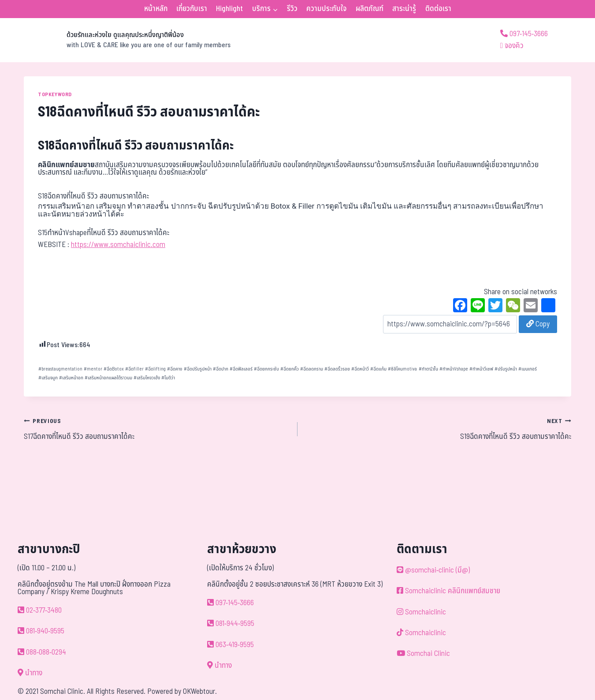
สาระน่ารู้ (404, 9)
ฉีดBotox (114, 369)
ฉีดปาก (221, 369)
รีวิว (292, 9)
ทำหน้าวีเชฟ (481, 369)
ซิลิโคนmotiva (402, 369)
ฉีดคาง (175, 369)
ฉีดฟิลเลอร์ (241, 369)
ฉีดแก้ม (378, 369)
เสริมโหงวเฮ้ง (147, 378)
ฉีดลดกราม (312, 369)
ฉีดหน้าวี (360, 369)
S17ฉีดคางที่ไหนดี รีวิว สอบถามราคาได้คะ (157, 429)
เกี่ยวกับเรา (192, 9)
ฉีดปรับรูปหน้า (198, 369)
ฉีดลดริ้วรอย (337, 369)
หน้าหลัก (156, 9)
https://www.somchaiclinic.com (118, 245)
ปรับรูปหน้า (506, 369)
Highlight (229, 9)
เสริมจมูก (48, 378)
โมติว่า (168, 378)
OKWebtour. (200, 692)
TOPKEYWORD (55, 94)
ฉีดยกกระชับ (266, 369)
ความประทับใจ (326, 9)
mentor (93, 369)
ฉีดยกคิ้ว (290, 369)
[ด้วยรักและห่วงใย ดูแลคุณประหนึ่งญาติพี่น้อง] (127, 40)
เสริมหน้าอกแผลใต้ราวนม (108, 378)
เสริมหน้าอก (71, 378)
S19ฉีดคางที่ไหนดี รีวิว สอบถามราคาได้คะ (438, 429)
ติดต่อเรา (438, 9)
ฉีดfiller (134, 369)
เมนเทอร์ (528, 369)
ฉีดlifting (155, 369)
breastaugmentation (60, 369)
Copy (538, 324)
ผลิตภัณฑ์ (370, 9)
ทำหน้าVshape (454, 369)
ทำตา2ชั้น (428, 369)
